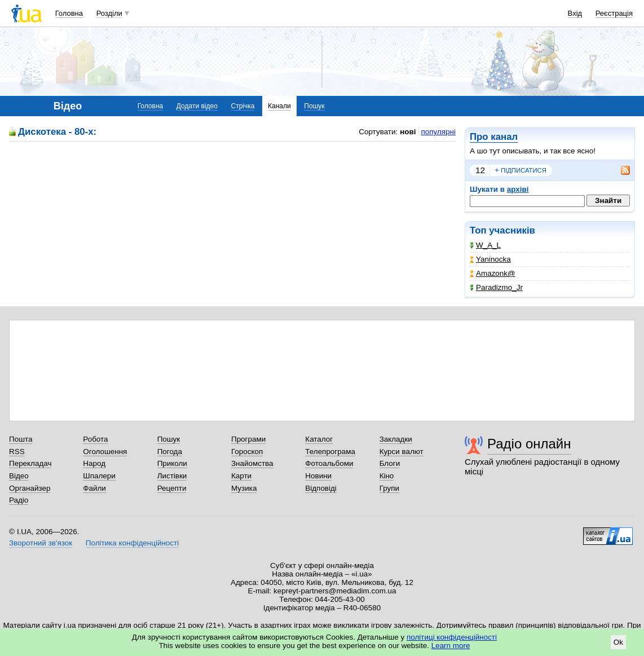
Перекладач (30, 463)
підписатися (521, 170)
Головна (69, 13)
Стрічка (242, 106)
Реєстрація (614, 13)
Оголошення (105, 452)
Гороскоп (247, 452)
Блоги (390, 463)
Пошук (314, 106)
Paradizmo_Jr (496, 287)
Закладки (396, 439)
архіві (518, 189)
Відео (19, 476)
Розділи (109, 13)
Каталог (319, 439)
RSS (17, 452)
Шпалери (99, 476)
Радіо (19, 500)
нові (408, 132)
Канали (279, 106)
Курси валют (402, 452)
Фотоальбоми (329, 463)
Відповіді (321, 488)
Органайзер (30, 488)
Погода (170, 452)
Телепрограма (330, 452)
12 (480, 170)
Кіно (387, 476)
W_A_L (485, 245)
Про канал (494, 137)
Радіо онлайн (529, 444)
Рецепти (172, 488)
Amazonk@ (493, 273)
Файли (94, 488)
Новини (318, 476)
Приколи (172, 463)
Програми (248, 439)
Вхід (575, 13)
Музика (244, 488)
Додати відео (197, 106)
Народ (94, 463)
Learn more (451, 646)
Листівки (172, 476)
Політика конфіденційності (132, 543)
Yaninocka (490, 259)
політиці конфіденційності (452, 637)
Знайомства (252, 463)
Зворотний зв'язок (41, 543)
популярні (438, 132)
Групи (389, 488)
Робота (95, 439)
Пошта (21, 439)
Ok (618, 642)
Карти (241, 476)
